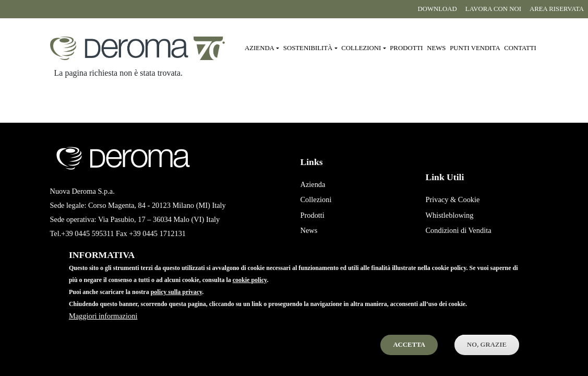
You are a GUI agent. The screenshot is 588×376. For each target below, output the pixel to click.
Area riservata (557, 9)
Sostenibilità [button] (308, 48)
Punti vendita (475, 48)
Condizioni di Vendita (458, 230)
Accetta (409, 355)
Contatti (520, 48)
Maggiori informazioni (103, 326)
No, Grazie (487, 355)
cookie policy (250, 291)
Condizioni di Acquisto (460, 246)
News (436, 48)
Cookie (469, 199)
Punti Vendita (320, 246)
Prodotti (406, 48)
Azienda (313, 184)
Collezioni (316, 199)
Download (437, 9)
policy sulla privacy (177, 303)
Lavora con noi (493, 9)
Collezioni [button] (361, 48)
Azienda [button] (260, 48)
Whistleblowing (449, 215)
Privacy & (441, 199)
